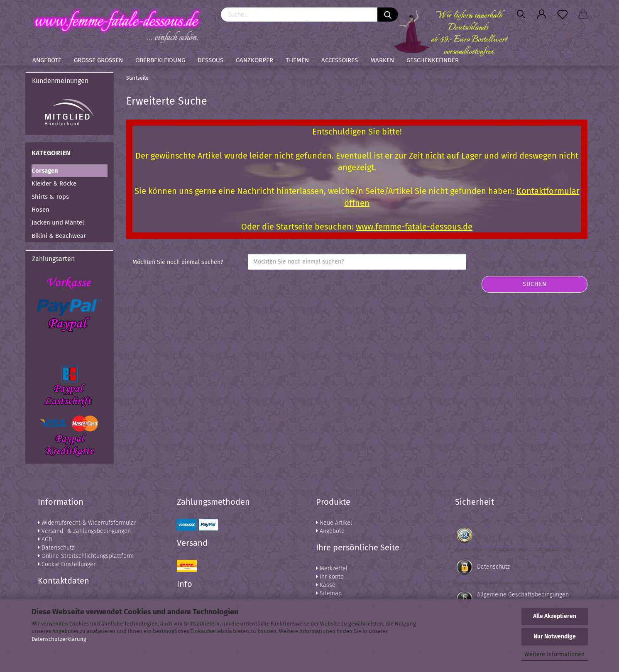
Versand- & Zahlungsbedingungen (84, 531)
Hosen (40, 210)
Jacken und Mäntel (58, 222)
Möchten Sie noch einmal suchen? (178, 262)
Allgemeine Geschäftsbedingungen (523, 595)
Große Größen (98, 60)
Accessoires (340, 60)
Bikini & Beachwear (59, 236)
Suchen (535, 284)
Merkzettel (332, 568)
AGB (45, 539)
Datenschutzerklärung (59, 639)
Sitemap (329, 593)
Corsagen (45, 171)
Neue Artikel (334, 523)
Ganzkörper (254, 60)
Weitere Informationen (554, 654)
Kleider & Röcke (54, 183)
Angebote (47, 60)
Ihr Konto (330, 577)
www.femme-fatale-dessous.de (414, 227)
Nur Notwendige (555, 637)
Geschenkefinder (433, 60)
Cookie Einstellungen (67, 564)
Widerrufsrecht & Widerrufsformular (87, 523)
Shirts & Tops (50, 197)
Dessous (210, 60)
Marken (382, 60)
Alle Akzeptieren (555, 616)
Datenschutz (56, 548)
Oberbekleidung (160, 60)
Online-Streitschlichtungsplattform (86, 556)
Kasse (326, 585)
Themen (297, 60)
